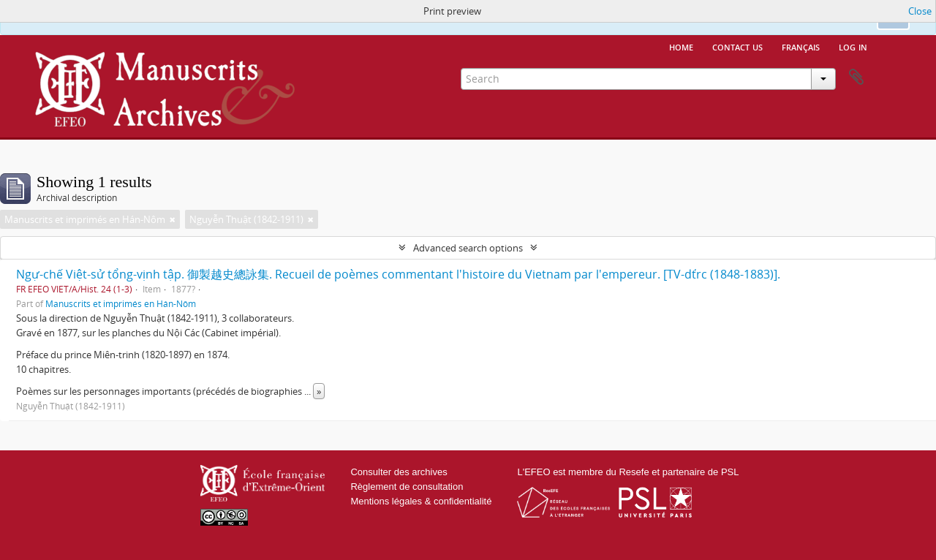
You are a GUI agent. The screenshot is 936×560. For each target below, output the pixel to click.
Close (920, 11)
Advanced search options (468, 248)
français (801, 46)
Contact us (737, 46)
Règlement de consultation (407, 487)
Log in (853, 46)
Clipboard (856, 77)
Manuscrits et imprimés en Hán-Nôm (121, 303)
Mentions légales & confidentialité (421, 501)
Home (681, 46)
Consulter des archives (399, 472)
